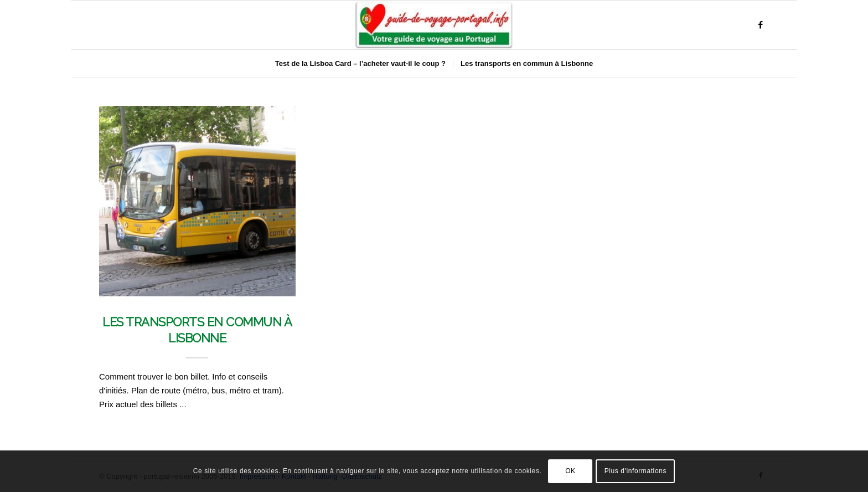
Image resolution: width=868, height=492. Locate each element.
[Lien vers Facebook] (761, 25)
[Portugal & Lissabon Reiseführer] (434, 25)
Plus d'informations (635, 471)
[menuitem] (360, 64)
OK (570, 471)
